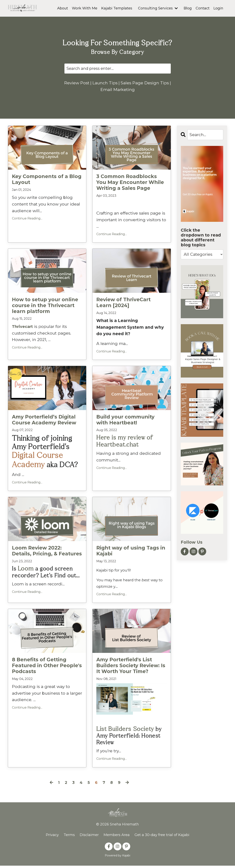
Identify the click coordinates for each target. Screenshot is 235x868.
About (63, 8)
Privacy (52, 837)
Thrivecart (23, 332)
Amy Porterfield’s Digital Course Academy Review (43, 425)
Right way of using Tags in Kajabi (129, 555)
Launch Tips (111, 83)
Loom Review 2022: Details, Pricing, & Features (46, 555)
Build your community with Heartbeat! (130, 425)
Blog (188, 8)
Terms (69, 837)
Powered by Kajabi (117, 858)
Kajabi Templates (117, 8)
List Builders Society (124, 732)
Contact (203, 8)
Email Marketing (118, 96)
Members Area (117, 837)
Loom (25, 572)
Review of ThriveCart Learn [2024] (123, 308)
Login (218, 8)
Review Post (82, 83)
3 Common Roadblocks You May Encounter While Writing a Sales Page (131, 189)
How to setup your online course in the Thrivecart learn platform (44, 311)
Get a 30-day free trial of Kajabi (162, 837)
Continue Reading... (27, 225)
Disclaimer (89, 837)
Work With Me (85, 8)
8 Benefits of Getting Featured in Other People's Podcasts (46, 669)
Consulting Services (158, 8)
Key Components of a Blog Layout (45, 186)
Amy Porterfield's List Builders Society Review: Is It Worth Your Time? (130, 669)
